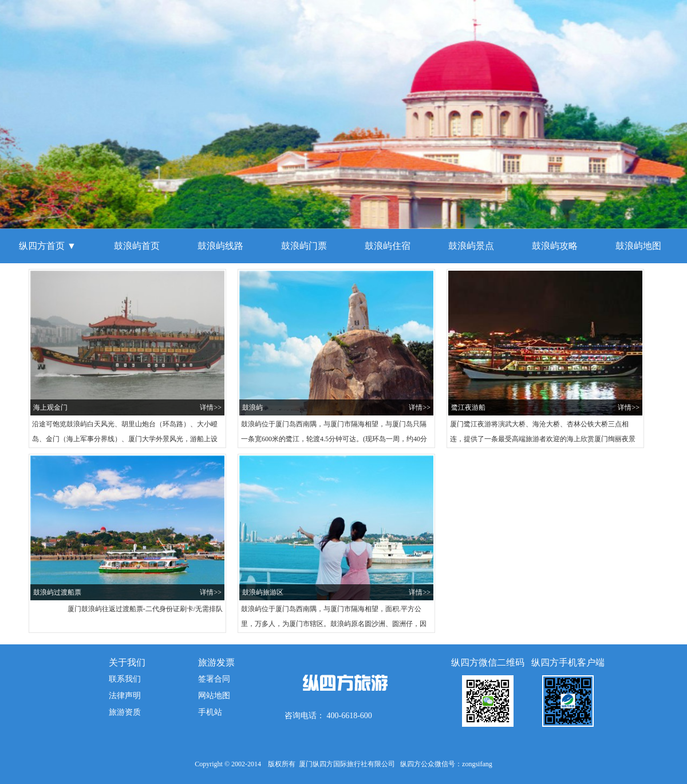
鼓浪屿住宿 (388, 246)
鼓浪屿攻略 (555, 246)
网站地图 (214, 696)
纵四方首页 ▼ (48, 246)
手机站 (210, 712)
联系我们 (125, 679)
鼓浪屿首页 (137, 246)
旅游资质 (125, 712)
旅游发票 (216, 662)
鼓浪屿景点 (471, 246)
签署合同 (214, 679)
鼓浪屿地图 (638, 246)
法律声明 (125, 696)
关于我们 (127, 662)
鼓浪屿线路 (220, 246)
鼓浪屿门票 (304, 246)
